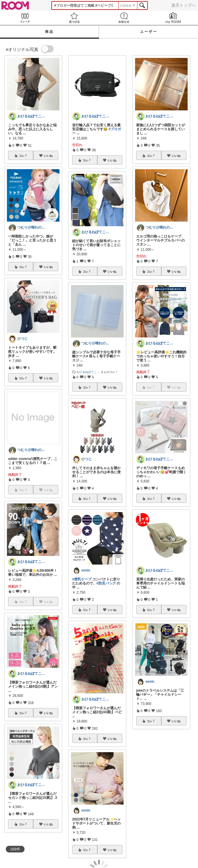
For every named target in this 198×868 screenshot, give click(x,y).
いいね (48, 156)
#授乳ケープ (82, 579)
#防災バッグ (106, 583)
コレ (23, 156)
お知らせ (124, 18)
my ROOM (173, 18)
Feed (25, 18)
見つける (74, 18)
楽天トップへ (184, 5)
